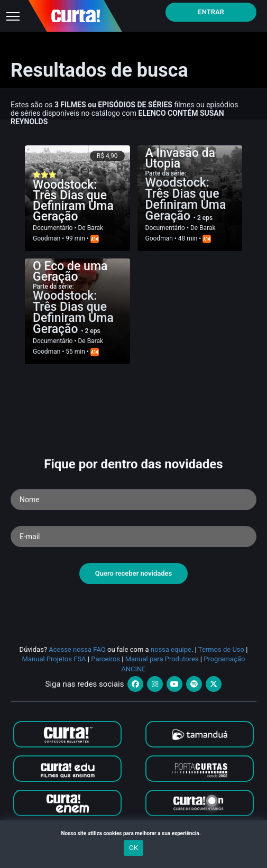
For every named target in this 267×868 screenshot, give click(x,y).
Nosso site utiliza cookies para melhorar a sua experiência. (133, 833)
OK (133, 848)
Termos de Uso (221, 649)
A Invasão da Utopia (180, 158)
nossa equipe (171, 649)
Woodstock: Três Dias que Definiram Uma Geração (73, 201)
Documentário (53, 228)
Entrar (211, 12)
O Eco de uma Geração (70, 271)
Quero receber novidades (134, 573)
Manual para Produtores (162, 659)
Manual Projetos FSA (54, 659)
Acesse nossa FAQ (77, 649)
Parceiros (105, 659)
